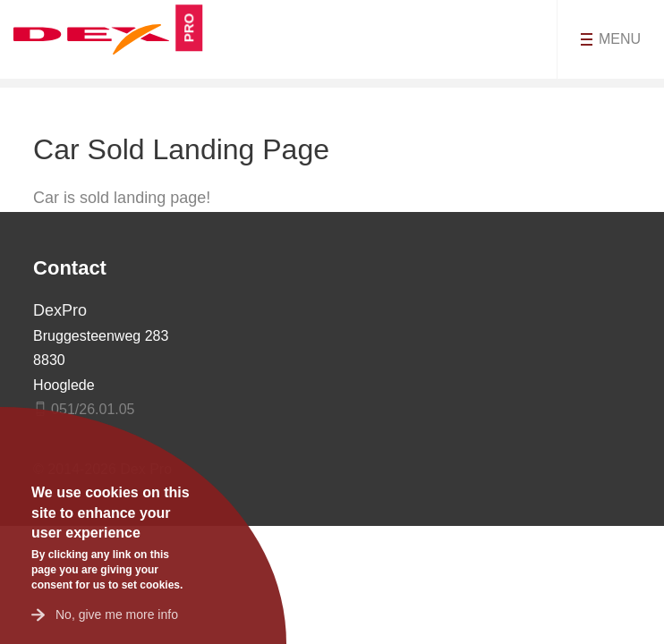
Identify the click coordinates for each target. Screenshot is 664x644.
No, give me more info (117, 614)
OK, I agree (40, 452)
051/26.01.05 (93, 409)
